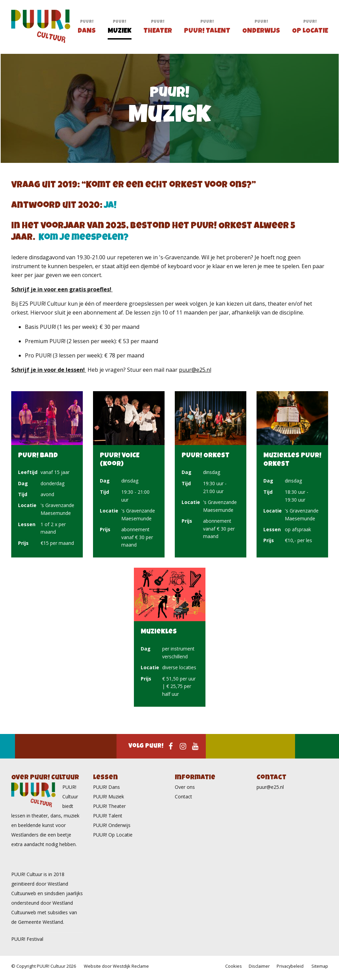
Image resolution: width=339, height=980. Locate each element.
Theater (158, 33)
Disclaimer (259, 966)
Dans (87, 33)
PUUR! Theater (109, 806)
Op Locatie (310, 33)
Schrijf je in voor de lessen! (49, 370)
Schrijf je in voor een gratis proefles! (62, 289)
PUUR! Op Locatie (113, 835)
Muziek (120, 33)
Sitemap (320, 966)
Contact (183, 797)
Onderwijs (261, 33)
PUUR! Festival (27, 939)
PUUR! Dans (106, 787)
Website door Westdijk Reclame (116, 966)
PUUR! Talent (207, 33)
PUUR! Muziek (109, 797)
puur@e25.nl (195, 370)
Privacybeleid (290, 966)
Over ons (185, 787)
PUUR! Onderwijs (112, 825)
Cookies (234, 966)
